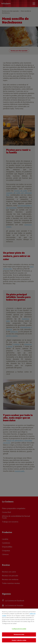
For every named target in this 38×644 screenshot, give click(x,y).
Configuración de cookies (19, 629)
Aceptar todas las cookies (19, 640)
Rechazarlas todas (19, 634)
